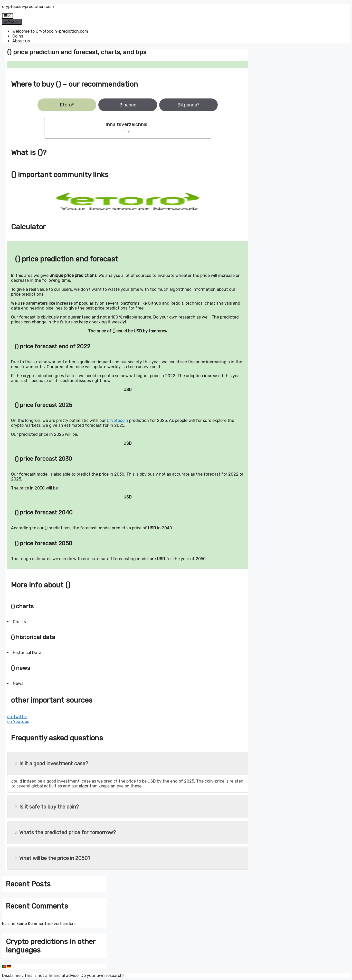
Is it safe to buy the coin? (47, 807)
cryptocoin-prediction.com (28, 7)
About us (21, 41)
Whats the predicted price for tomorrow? (65, 832)
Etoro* (67, 105)
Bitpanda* (188, 105)
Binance (128, 105)
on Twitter (17, 717)
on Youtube (18, 722)
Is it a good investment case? (52, 764)
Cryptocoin (117, 420)
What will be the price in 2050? (53, 858)
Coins (18, 36)
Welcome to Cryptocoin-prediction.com (50, 31)
